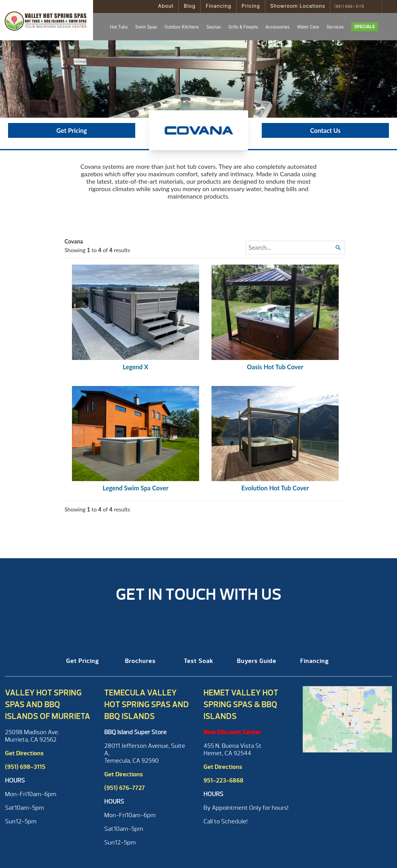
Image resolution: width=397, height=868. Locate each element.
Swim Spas (146, 27)
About (166, 6)
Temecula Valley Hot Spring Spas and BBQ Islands (147, 704)
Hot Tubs (119, 27)
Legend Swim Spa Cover (136, 488)
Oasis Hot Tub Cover (275, 367)
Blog (190, 6)
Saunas (214, 27)
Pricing (251, 6)
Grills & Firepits (243, 27)
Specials (364, 27)
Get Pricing (72, 130)
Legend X (136, 367)
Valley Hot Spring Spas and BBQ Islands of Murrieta (48, 704)
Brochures (140, 661)
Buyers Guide (257, 661)
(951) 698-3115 (349, 7)
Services (335, 27)
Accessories (277, 27)
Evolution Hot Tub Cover (275, 488)
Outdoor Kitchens (182, 27)
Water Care (308, 27)
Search (375, 7)
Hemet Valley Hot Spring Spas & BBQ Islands (241, 704)
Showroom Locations (298, 6)
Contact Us (325, 130)
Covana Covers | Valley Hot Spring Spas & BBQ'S (47, 20)
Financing (219, 6)
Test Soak (199, 661)
